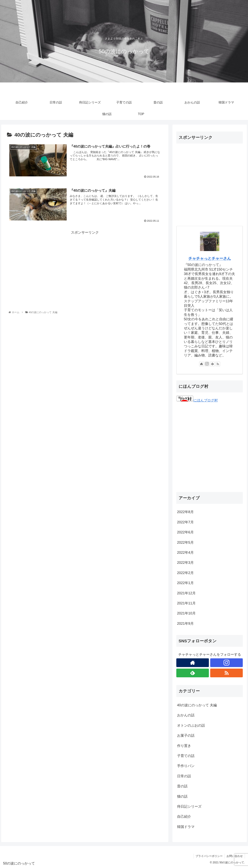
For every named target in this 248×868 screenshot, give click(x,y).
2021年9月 (185, 624)
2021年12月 (186, 593)
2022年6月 (185, 532)
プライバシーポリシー (209, 856)
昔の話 (182, 786)
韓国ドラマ (186, 827)
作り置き (184, 746)
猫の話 (182, 796)
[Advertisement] (85, 263)
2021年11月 (186, 603)
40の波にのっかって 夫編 (197, 705)
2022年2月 (185, 573)
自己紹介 (184, 817)
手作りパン (186, 766)
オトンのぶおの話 (191, 725)
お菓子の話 (186, 736)
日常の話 (184, 776)
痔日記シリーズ (189, 806)
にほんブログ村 (197, 400)
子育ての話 (186, 756)
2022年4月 (185, 553)
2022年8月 (185, 512)
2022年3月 (185, 563)
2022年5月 (185, 542)
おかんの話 (186, 715)
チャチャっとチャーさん (210, 258)
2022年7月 (185, 522)
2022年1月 (185, 583)
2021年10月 (186, 613)
